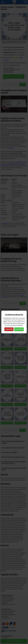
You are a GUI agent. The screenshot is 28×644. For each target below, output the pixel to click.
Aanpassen (9, 329)
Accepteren (19, 329)
